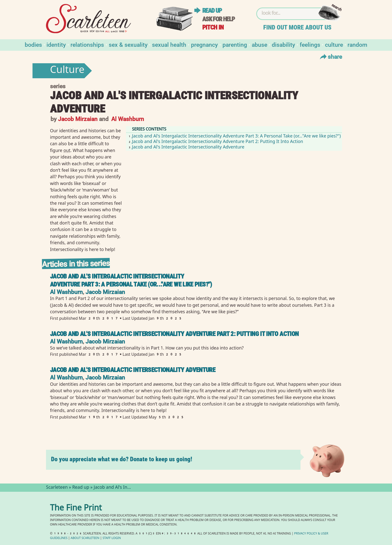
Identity (56, 44)
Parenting (235, 44)
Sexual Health (169, 44)
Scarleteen (57, 488)
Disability (283, 44)
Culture (334, 44)
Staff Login (112, 538)
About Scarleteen (85, 538)
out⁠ (67, 150)
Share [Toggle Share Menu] (330, 56)
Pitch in (213, 27)
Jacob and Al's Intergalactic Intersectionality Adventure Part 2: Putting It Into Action (218, 141)
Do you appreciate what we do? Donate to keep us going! (122, 459)
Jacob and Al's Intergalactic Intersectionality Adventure (188, 147)
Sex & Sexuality (128, 44)
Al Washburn (128, 119)
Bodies (33, 44)
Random (357, 44)
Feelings (310, 44)
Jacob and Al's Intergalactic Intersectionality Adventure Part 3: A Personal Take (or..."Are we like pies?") (236, 136)
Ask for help (218, 19)
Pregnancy (204, 44)
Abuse (259, 44)
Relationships (87, 44)
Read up (212, 11)
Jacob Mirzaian (78, 119)
